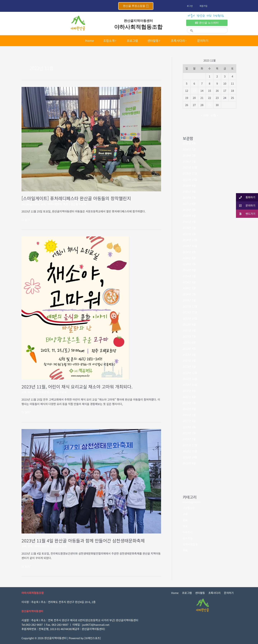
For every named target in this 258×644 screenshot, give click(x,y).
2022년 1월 (189, 439)
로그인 (190, 6)
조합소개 (108, 41)
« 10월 (205, 115)
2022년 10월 (190, 385)
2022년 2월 (189, 433)
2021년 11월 (190, 451)
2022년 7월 (189, 403)
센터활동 (155, 41)
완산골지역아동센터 (138, 21)
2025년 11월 (190, 173)
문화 (30, 392)
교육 (44, 204)
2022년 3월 (189, 427)
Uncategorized (31, 204)
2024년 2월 (189, 294)
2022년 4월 (189, 421)
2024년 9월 (189, 252)
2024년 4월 (189, 282)
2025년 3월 (189, 222)
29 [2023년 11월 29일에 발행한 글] (210, 105)
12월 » (214, 115)
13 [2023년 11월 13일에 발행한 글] (194, 91)
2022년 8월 (189, 397)
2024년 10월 (190, 246)
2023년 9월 (189, 324)
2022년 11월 (190, 379)
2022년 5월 (189, 415)
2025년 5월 (189, 210)
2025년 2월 (189, 228)
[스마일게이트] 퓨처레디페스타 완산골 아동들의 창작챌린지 (77, 198)
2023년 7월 (189, 336)
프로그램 (132, 41)
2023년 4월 (189, 348)
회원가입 (204, 6)
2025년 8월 (189, 191)
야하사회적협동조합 (138, 27)
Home (86, 41)
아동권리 (188, 532)
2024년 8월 (189, 258)
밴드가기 (246, 214)
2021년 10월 (190, 457)
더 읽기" (26, 220)
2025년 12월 (190, 167)
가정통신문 (189, 508)
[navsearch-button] (190, 28)
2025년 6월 (189, 204)
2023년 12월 (190, 306)
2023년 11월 (190, 312)
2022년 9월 (189, 391)
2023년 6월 (189, 342)
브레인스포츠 (93, 638)
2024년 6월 (189, 270)
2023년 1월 (189, 367)
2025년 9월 (189, 186)
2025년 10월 (190, 179)
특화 (66, 204)
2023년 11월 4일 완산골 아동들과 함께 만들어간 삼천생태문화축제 (84, 540)
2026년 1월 (189, 161)
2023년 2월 (189, 360)
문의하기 (206, 41)
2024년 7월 (189, 264)
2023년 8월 (189, 330)
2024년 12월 (190, 240)
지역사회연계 (55, 204)
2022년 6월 (189, 409)
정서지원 (188, 538)
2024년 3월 (189, 288)
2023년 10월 (190, 318)
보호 (185, 526)
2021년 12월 (190, 445)
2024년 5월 (189, 276)
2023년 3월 (189, 355)
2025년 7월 (189, 198)
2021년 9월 (189, 463)
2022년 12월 (190, 373)
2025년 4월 (189, 216)
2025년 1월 (189, 234)
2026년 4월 (189, 143)
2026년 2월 (189, 155)
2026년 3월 (189, 149)
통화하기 (246, 197)
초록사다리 (181, 41)
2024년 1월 (189, 300)
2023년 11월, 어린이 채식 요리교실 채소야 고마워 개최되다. (78, 386)
